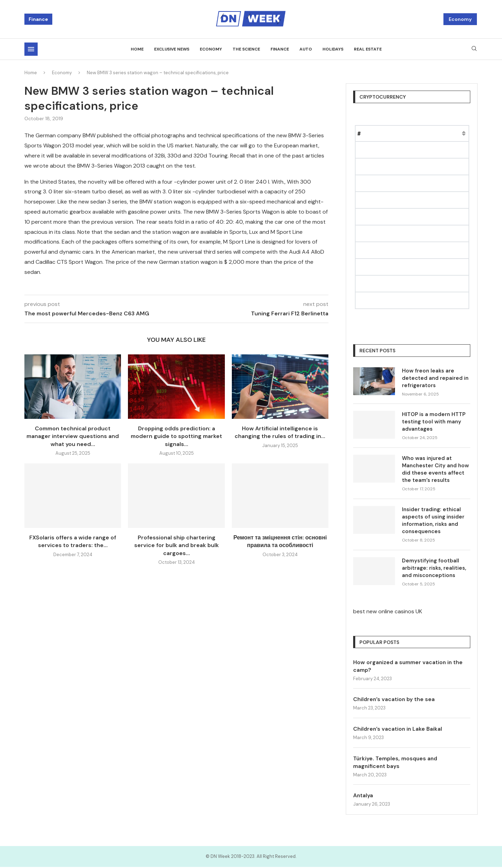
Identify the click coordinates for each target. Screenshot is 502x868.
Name (376, 133)
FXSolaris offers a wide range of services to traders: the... (73, 541)
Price (399, 133)
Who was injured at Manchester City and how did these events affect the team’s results (435, 469)
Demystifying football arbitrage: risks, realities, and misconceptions (434, 568)
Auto (306, 49)
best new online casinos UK (388, 611)
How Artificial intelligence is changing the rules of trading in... (280, 432)
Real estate (368, 49)
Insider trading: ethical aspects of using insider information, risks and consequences (433, 520)
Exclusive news (172, 49)
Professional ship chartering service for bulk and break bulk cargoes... (177, 545)
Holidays (333, 49)
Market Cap (428, 133)
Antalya (363, 796)
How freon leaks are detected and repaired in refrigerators (435, 378)
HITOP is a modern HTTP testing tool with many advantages (434, 422)
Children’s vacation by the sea (394, 700)
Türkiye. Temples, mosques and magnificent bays (396, 763)
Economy (460, 19)
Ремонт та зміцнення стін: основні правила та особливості (280, 541)
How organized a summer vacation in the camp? (409, 666)
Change (461, 133)
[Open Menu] (31, 49)
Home (137, 49)
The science (246, 49)
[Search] (474, 49)
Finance (38, 19)
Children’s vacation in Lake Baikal (398, 729)
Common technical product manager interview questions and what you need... (73, 436)
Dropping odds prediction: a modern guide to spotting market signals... (176, 436)
